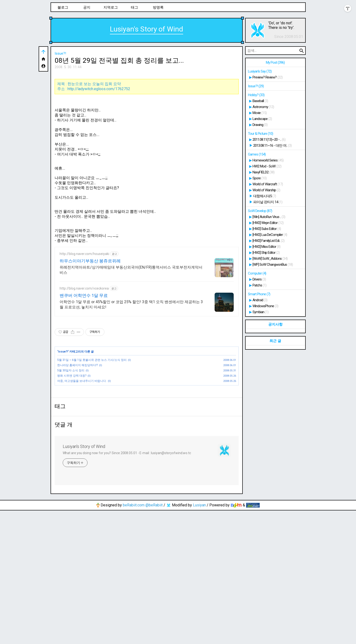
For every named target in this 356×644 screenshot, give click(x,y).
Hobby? (256, 95)
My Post (275, 62)
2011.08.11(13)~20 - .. (269, 140)
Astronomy (263, 107)
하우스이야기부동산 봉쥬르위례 (90, 328)
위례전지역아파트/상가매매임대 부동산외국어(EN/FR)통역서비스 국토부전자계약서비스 (131, 337)
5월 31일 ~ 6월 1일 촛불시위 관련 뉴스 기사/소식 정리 (92, 427)
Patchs (259, 285)
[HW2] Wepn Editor (268, 223)
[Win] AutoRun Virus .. (269, 217)
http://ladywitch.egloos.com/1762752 (99, 156)
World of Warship (266, 190)
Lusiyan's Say (260, 71)
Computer (257, 273)
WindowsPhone (265, 306)
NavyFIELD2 (263, 172)
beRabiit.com (134, 639)
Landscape (262, 119)
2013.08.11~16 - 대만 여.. (272, 145)
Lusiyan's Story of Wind (147, 29)
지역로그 (111, 7)
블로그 (63, 7)
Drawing (260, 125)
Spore (260, 178)
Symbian (261, 312)
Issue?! (60, 53)
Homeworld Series (268, 160)
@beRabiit (154, 639)
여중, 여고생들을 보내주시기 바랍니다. (82, 448)
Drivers (259, 279)
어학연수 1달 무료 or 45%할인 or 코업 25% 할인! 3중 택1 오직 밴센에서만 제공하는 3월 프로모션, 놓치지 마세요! (131, 371)
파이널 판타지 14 (268, 202)
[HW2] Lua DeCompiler (270, 235)
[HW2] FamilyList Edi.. (268, 241)
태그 (134, 7)
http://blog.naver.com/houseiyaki (84, 321)
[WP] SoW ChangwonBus (273, 265)
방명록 (158, 7)
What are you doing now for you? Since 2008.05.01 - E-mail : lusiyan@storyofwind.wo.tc (127, 587)
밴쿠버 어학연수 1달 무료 (84, 362)
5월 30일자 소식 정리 (71, 437)
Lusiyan (199, 639)
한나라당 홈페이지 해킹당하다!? (77, 432)
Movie (260, 113)
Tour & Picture (261, 134)
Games (257, 154)
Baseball (260, 101)
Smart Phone (259, 294)
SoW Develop (260, 211)
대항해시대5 (265, 196)
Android (260, 300)
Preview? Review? (268, 77)
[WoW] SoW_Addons (270, 259)
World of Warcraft (268, 184)
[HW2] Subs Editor (267, 229)
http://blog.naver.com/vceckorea (84, 355)
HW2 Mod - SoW (267, 166)
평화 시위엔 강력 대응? (72, 442)
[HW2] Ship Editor (266, 253)
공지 (87, 7)
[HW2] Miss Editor (266, 247)
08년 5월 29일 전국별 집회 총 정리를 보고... (119, 60)
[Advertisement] (147, 108)
